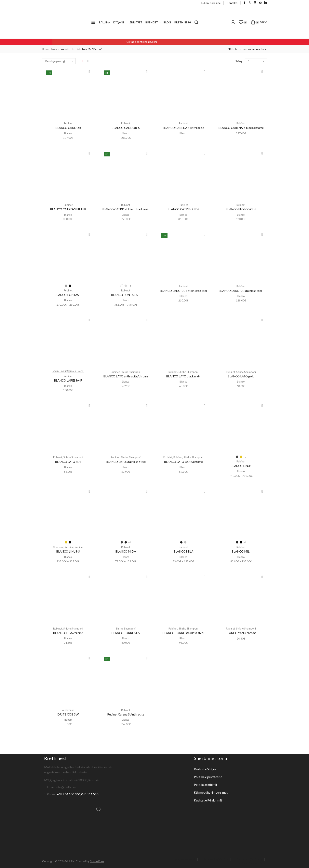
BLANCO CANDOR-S (126, 128)
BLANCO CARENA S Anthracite (183, 128)
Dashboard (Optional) (248, 859)
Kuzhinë (167, 457)
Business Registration (213, 859)
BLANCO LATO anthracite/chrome (126, 376)
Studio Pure (97, 861)
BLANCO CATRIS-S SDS (183, 209)
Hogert (68, 719)
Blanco (68, 133)
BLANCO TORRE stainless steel (183, 632)
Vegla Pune (68, 709)
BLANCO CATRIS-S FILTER (68, 209)
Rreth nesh (183, 22)
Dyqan (55, 49)
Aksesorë (57, 547)
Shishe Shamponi (131, 372)
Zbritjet (136, 22)
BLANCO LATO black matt (183, 376)
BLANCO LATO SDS (68, 461)
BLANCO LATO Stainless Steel (126, 461)
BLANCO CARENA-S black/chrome (241, 128)
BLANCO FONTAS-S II (126, 294)
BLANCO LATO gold (241, 376)
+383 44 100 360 (68, 794)
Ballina (104, 22)
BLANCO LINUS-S (68, 551)
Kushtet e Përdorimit (208, 800)
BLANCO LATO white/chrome (183, 461)
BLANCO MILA (183, 551)
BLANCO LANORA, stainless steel (241, 290)
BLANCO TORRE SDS (126, 632)
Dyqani (120, 22)
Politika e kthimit (206, 784)
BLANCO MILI (241, 551)
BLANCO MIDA (126, 551)
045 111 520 (90, 794)
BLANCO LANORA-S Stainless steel (183, 290)
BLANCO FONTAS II (68, 294)
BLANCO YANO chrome (241, 632)
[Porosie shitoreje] (59, 61)
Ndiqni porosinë (211, 3)
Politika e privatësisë (208, 776)
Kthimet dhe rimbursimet (211, 792)
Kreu (45, 49)
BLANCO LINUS (241, 465)
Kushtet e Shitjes (205, 768)
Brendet (153, 22)
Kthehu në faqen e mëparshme (248, 49)
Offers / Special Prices (251, 863)
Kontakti (232, 3)
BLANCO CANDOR (68, 128)
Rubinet (68, 123)
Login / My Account (178, 859)
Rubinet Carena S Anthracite (126, 714)
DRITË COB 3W (68, 714)
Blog (167, 22)
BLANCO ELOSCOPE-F (241, 209)
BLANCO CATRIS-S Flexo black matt (126, 209)
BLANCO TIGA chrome (68, 632)
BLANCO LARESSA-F (68, 380)
